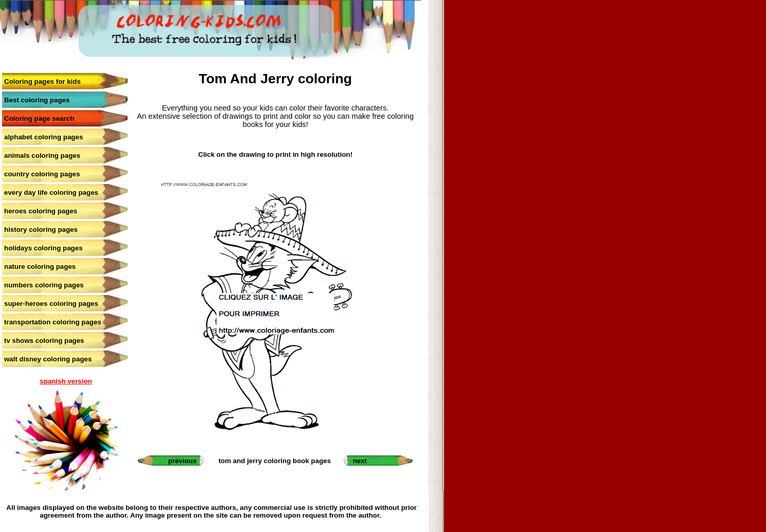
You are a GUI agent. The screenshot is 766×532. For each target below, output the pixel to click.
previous (183, 461)
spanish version (66, 381)
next (360, 461)
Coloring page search (39, 118)
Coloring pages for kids (42, 81)
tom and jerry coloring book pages (275, 461)
